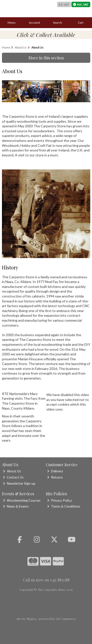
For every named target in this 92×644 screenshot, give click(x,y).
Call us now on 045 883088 (46, 580)
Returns (55, 477)
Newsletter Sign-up (19, 483)
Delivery (55, 471)
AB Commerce (66, 619)
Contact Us (13, 477)
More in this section (46, 58)
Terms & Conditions (64, 506)
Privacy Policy (59, 500)
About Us (12, 471)
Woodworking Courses (22, 500)
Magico (32, 619)
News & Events (16, 506)
